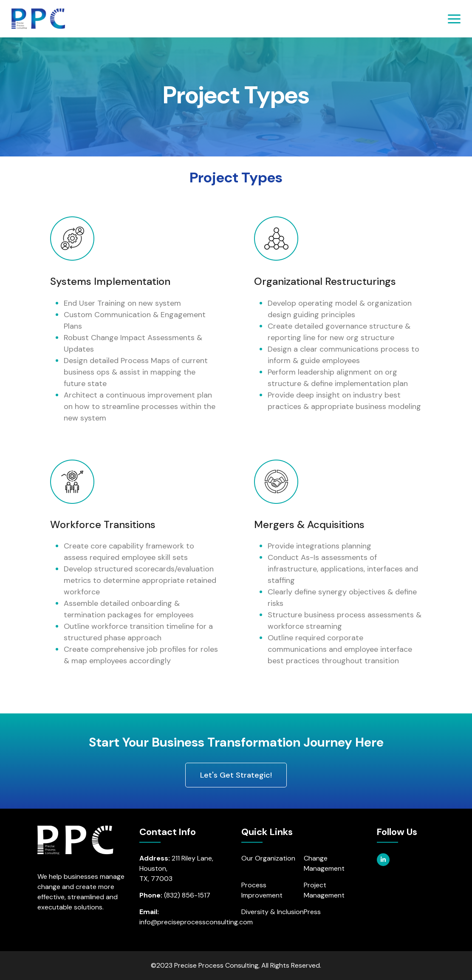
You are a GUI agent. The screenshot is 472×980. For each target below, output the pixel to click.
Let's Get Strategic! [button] (236, 775)
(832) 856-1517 (187, 895)
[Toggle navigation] (454, 19)
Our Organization (268, 858)
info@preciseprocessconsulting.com (196, 922)
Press (312, 912)
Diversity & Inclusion (273, 912)
